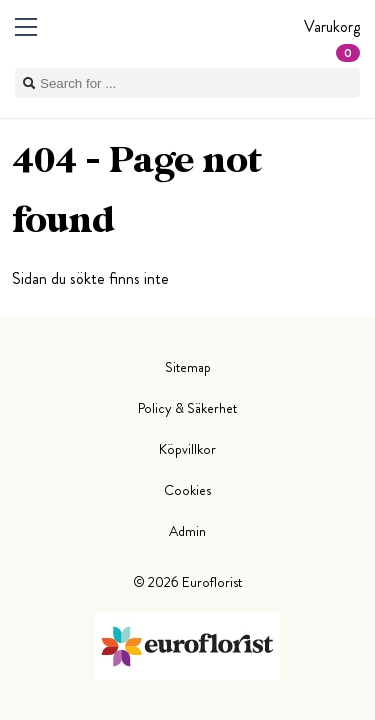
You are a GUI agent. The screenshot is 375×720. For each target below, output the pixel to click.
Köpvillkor (187, 449)
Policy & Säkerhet (187, 408)
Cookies (187, 490)
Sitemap (188, 367)
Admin (187, 531)
